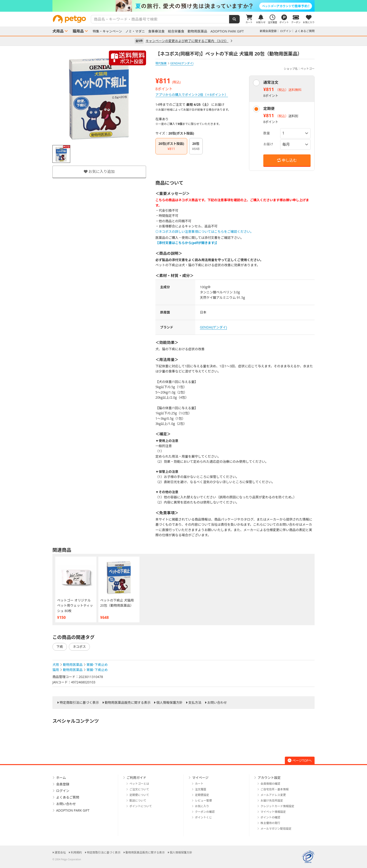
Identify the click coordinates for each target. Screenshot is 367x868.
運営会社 (60, 852)
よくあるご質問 (305, 31)
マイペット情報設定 (273, 812)
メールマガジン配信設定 (276, 829)
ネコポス (79, 647)
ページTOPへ (300, 760)
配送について (138, 801)
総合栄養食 (176, 31)
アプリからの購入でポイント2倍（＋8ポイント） (192, 95)
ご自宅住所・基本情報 (275, 789)
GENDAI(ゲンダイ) (213, 327)
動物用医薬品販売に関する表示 (128, 703)
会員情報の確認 (270, 784)
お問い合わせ (217, 703)
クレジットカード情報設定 (277, 806)
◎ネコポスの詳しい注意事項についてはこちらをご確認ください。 (204, 232)
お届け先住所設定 (272, 801)
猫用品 (78, 31)
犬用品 (58, 31)
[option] (183, 6)
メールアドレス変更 (273, 795)
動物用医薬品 (197, 31)
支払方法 (195, 703)
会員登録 (63, 784)
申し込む (287, 160)
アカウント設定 (269, 778)
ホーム (61, 778)
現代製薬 (161, 63)
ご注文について (139, 789)
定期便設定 (202, 795)
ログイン (286, 31)
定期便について (139, 795)
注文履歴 (201, 789)
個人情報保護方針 (169, 703)
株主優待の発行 (270, 823)
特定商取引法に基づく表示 (79, 703)
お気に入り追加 (99, 171)
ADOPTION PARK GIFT (227, 31)
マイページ (200, 778)
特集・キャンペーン (107, 31)
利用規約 (76, 852)
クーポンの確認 (205, 812)
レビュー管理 (203, 801)
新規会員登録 (268, 31)
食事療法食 (156, 31)
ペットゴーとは (139, 784)
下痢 (60, 647)
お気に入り (202, 806)
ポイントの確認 (270, 817)
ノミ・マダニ (135, 31)
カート (199, 784)
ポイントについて (141, 806)
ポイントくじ (203, 817)
